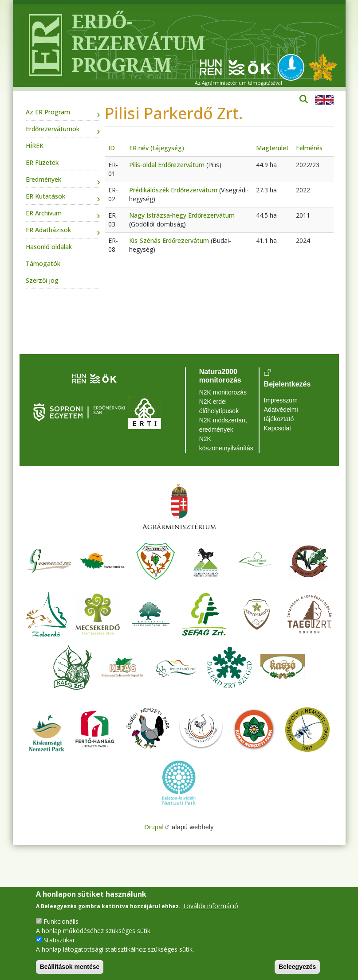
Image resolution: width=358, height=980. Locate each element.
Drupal (157, 827)
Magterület (272, 148)
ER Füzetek (42, 162)
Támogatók (43, 264)
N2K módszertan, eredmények (223, 425)
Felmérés (309, 148)
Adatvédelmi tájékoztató (281, 414)
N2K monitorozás (223, 392)
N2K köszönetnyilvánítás (226, 443)
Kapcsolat (277, 428)
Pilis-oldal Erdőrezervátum (167, 165)
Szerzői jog (42, 280)
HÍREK (35, 146)
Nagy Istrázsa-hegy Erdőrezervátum (182, 215)
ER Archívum (44, 213)
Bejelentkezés (287, 384)
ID (112, 148)
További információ (210, 906)
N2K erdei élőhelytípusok (219, 406)
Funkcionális (61, 921)
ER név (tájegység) (157, 148)
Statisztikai (59, 940)
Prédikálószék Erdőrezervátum (173, 190)
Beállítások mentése (70, 967)
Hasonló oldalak (49, 247)
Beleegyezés (297, 967)
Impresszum (281, 400)
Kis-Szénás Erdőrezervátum (169, 240)
